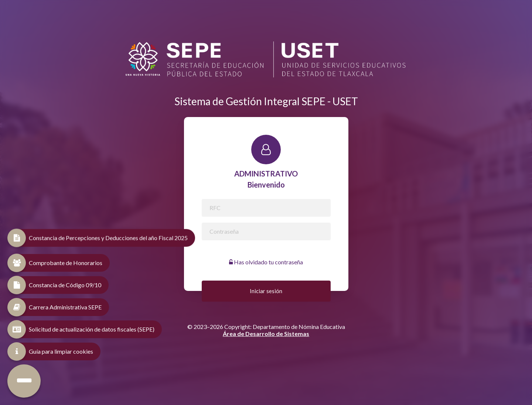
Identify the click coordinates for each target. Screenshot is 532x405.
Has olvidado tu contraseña (266, 262)
